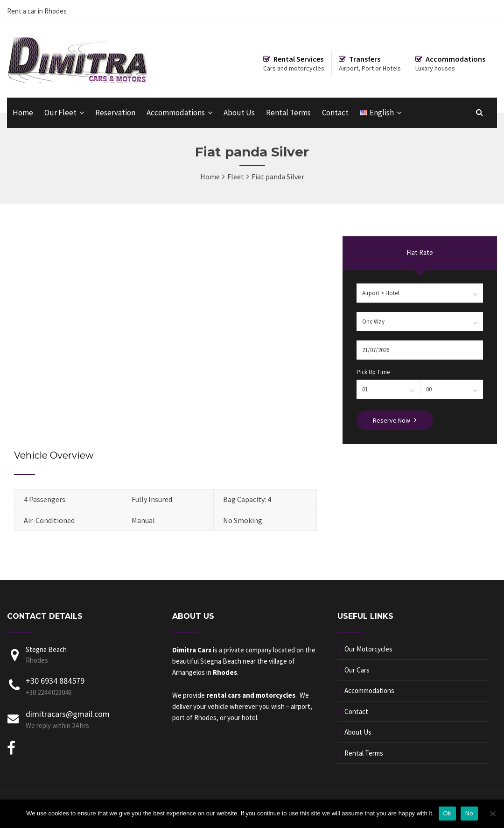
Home (23, 113)
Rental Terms (288, 113)
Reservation (115, 113)
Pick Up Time (373, 372)
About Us (239, 113)
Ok (447, 813)
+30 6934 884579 (55, 681)
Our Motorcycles (368, 649)
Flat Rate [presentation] (420, 252)
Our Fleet (60, 113)
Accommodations (176, 113)
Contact (335, 113)
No (469, 813)
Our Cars (357, 670)
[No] (492, 814)
